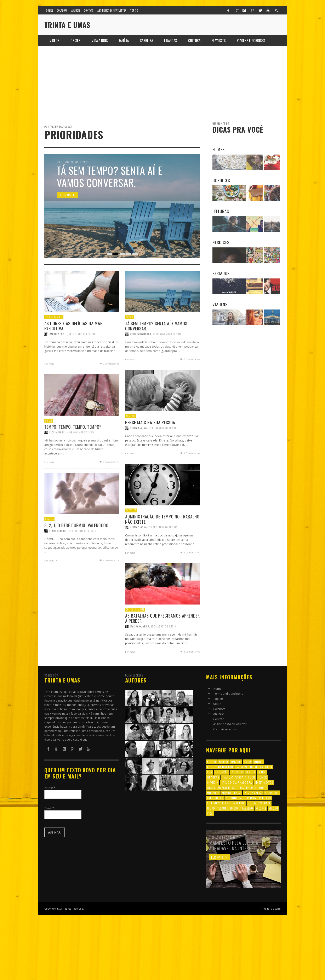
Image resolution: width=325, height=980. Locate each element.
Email (49, 808)
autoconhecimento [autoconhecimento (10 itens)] (220, 767)
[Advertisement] (162, 84)
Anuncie (219, 714)
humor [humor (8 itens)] (262, 777)
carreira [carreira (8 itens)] (242, 767)
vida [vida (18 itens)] (210, 813)
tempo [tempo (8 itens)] (211, 808)
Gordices (221, 180)
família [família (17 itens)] (251, 772)
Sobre (217, 704)
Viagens (220, 304)
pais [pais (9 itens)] (246, 793)
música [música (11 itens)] (227, 793)
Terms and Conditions (228, 694)
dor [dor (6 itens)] (210, 772)
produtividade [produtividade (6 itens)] (235, 798)
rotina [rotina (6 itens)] (252, 803)
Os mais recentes (225, 729)
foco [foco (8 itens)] (252, 777)
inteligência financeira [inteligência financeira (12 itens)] (236, 782)
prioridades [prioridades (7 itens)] (215, 798)
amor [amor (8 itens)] (247, 762)
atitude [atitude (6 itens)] (258, 762)
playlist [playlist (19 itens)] (257, 793)
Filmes (219, 149)
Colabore (219, 709)
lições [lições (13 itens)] (211, 787)
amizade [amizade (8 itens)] (236, 762)
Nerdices (221, 242)
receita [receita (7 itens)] (252, 798)
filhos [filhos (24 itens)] (262, 772)
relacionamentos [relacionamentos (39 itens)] (234, 803)
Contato (219, 719)
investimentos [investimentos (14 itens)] (264, 782)
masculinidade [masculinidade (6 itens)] (228, 787)
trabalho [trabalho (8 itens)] (247, 808)
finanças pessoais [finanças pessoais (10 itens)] (234, 777)
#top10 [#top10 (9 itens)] (212, 762)
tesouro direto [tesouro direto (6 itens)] (228, 808)
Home (217, 689)
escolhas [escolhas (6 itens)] (237, 772)
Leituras (221, 211)
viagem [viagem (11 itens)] (273, 808)
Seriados (221, 273)
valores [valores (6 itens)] (261, 808)
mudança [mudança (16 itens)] (213, 793)
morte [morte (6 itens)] (263, 787)
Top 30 (218, 699)
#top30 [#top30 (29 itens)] (223, 762)
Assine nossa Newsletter (230, 724)
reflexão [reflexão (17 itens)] (265, 798)
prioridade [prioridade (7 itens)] (272, 793)
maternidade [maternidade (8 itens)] (248, 787)
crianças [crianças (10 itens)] (256, 767)
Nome (50, 788)
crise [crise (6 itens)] (269, 767)
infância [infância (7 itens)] (213, 782)
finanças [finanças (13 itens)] (213, 777)
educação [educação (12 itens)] (222, 772)
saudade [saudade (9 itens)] (265, 803)
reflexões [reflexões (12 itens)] (213, 803)
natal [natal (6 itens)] (238, 793)
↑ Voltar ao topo (271, 909)
